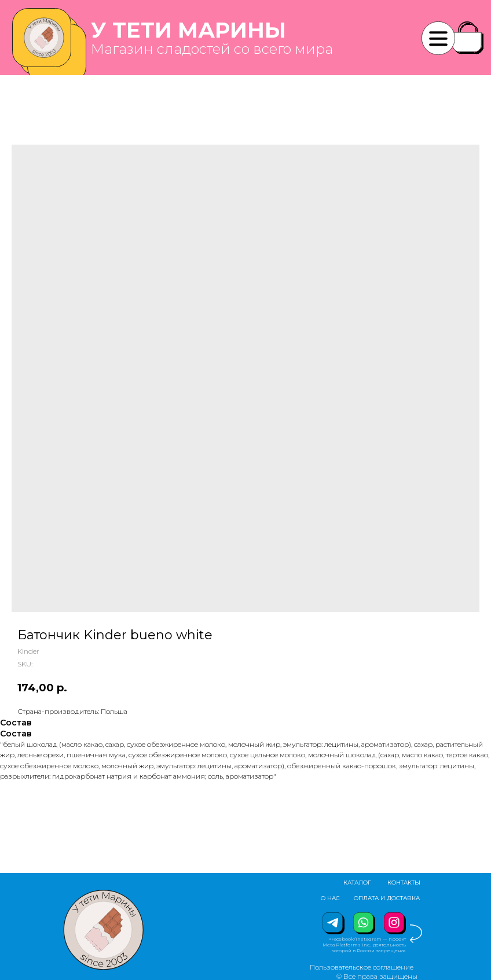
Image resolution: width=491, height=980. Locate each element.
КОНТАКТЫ (404, 883)
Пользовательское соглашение (362, 967)
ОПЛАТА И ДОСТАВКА (387, 898)
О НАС (330, 898)
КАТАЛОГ (357, 883)
